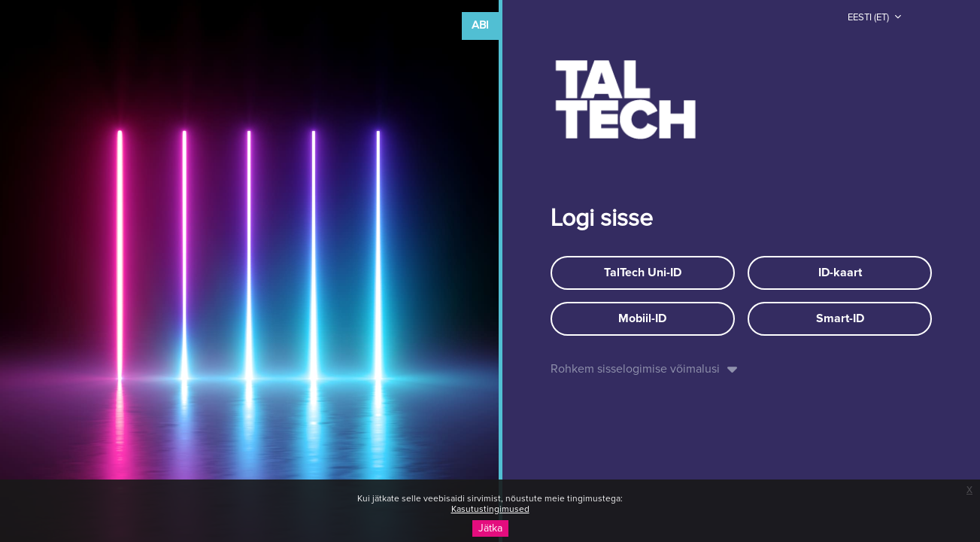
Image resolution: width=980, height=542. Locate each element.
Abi (480, 25)
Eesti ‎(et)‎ (869, 18)
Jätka (490, 528)
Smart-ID (840, 318)
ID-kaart (840, 273)
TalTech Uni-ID (643, 273)
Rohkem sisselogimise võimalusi (635, 369)
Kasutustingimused (490, 510)
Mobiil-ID (642, 318)
